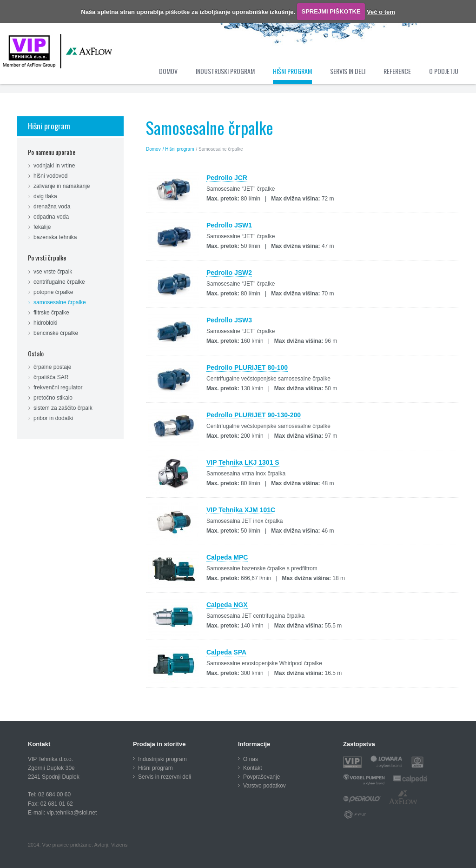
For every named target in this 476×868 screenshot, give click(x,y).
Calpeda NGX (227, 605)
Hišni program (49, 126)
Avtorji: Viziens (111, 845)
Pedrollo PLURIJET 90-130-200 (254, 415)
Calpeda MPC (227, 557)
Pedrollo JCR (227, 178)
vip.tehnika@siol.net (72, 813)
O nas (251, 759)
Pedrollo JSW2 (229, 273)
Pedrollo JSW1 (229, 225)
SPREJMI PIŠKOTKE (331, 11)
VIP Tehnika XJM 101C (241, 510)
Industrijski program (162, 759)
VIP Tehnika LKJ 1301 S (243, 462)
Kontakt (253, 768)
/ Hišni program (178, 149)
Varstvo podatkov (264, 786)
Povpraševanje (261, 777)
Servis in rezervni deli (165, 777)
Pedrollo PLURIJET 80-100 (247, 367)
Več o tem (381, 11)
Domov (153, 149)
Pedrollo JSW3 (229, 320)
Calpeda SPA (226, 652)
